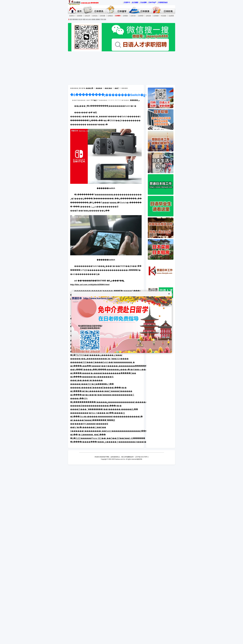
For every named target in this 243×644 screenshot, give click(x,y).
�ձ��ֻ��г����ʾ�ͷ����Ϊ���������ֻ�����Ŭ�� (103, 373)
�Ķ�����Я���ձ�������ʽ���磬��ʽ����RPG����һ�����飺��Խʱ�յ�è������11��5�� (93, 424)
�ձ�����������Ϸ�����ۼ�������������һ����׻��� (110, 402)
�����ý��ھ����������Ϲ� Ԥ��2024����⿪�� (99, 359)
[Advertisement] (121, 68)
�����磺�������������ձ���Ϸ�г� (96, 406)
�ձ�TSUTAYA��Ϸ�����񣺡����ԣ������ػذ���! (96, 355)
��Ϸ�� (108, 88)
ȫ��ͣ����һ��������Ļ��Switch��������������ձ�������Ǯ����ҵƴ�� (121, 431)
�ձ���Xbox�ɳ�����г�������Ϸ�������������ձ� (106, 417)
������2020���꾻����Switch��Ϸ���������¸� (102, 362)
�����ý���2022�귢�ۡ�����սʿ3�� (92, 384)
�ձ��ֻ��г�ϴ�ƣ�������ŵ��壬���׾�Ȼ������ (101, 391)
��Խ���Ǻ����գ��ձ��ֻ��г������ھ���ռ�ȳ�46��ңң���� (110, 370)
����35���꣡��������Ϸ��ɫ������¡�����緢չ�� (104, 409)
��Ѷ (117, 88)
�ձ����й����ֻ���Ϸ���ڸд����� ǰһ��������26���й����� (112, 442)
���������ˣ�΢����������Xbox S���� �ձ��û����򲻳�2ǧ (98, 413)
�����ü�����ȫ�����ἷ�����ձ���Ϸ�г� (98, 388)
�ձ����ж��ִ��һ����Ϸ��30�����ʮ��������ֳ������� (110, 366)
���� (99, 88)
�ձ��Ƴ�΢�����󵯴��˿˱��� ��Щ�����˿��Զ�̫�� (88, 435)
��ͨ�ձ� (89, 88)
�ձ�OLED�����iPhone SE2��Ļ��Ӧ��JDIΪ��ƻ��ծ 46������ (108, 438)
